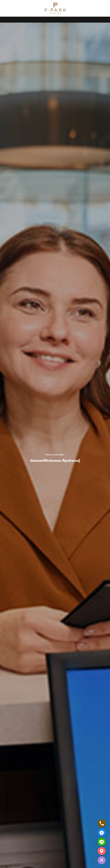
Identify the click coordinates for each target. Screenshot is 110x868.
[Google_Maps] (102, 851)
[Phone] (102, 823)
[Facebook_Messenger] (102, 833)
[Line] (102, 842)
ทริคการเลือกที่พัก (55, 455)
